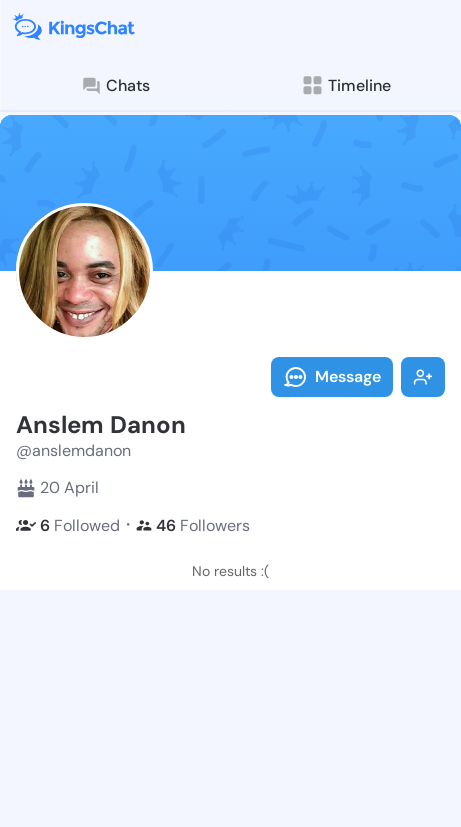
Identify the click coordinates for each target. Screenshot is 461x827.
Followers (193, 525)
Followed (68, 525)
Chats (115, 86)
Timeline (345, 85)
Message (332, 377)
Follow (423, 377)
